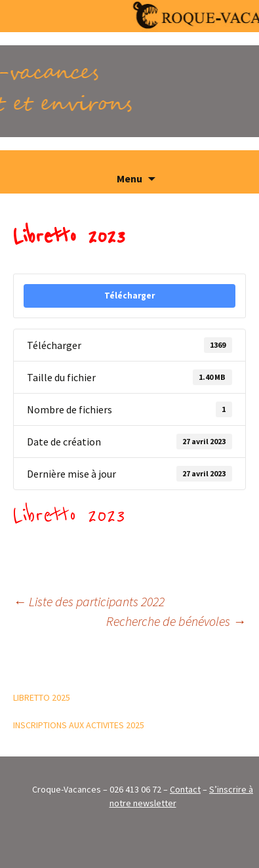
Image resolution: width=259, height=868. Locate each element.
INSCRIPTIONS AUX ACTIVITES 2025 (79, 725)
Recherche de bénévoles (176, 621)
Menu (129, 178)
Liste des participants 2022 (89, 601)
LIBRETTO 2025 (42, 697)
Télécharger (129, 296)
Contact (185, 789)
